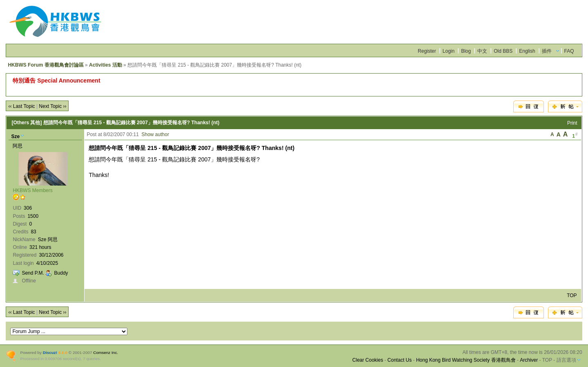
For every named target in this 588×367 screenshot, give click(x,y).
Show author (155, 134)
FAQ (569, 51)
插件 (547, 51)
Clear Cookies (368, 360)
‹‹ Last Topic (21, 106)
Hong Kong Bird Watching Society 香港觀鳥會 (466, 360)
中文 (482, 51)
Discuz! (50, 352)
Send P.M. (33, 273)
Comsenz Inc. (106, 352)
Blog (466, 51)
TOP (572, 295)
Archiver (529, 360)
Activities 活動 (106, 65)
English (527, 51)
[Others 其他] (27, 123)
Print (572, 123)
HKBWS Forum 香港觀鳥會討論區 (46, 65)
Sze (15, 137)
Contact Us (400, 360)
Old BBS (503, 51)
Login (449, 51)
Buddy (61, 273)
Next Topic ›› (52, 106)
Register (427, 51)
